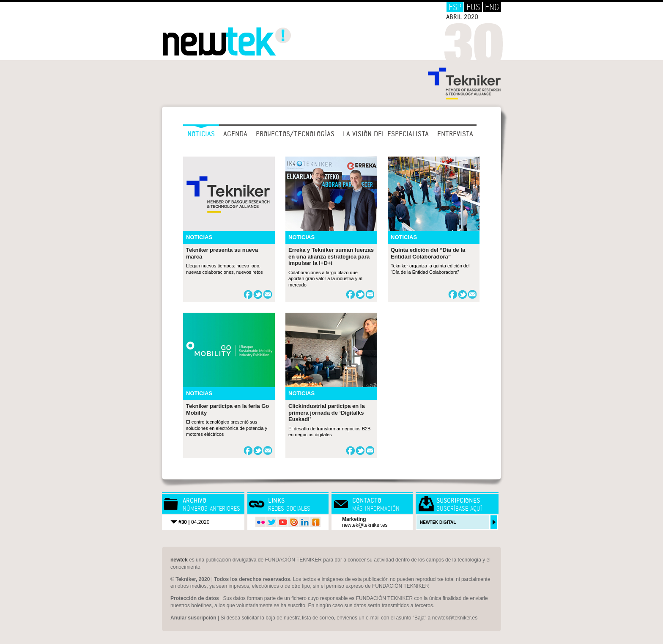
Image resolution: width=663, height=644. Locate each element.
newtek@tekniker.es (365, 525)
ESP (455, 7)
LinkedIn (304, 522)
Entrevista (455, 134)
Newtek (227, 41)
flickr (260, 522)
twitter (271, 522)
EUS (473, 7)
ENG (492, 7)
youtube (282, 522)
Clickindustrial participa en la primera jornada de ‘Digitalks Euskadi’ (327, 413)
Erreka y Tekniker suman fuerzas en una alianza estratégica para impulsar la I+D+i (331, 256)
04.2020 (194, 522)
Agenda (235, 134)
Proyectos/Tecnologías (295, 134)
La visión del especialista (386, 134)
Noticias (201, 134)
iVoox (315, 522)
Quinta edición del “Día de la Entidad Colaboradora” (428, 253)
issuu (293, 522)
